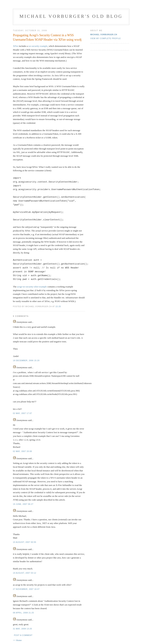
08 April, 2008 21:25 (23, 613)
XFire (16, 46)
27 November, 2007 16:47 (26, 589)
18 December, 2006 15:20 (26, 361)
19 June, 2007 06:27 (23, 504)
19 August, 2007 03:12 (25, 573)
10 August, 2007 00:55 (25, 542)
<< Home (17, 640)
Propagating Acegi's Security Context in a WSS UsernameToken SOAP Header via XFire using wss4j (47, 37)
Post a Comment (23, 635)
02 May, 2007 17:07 (23, 413)
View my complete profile (106, 38)
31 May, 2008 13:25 (23, 629)
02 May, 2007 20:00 (23, 451)
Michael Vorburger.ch (104, 35)
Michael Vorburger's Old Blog (71, 16)
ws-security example (38, 46)
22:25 (58, 307)
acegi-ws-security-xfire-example (32, 287)
